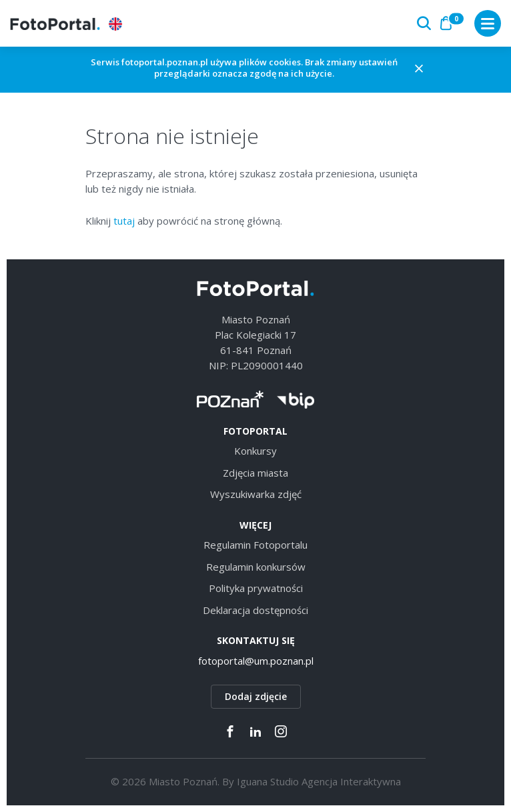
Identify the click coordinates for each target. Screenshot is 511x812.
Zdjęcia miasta (255, 473)
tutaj (124, 221)
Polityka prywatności (256, 588)
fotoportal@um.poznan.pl (256, 661)
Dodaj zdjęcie (256, 696)
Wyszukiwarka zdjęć (256, 494)
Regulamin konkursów (256, 567)
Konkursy (255, 451)
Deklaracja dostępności (255, 610)
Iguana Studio (268, 781)
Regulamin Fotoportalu (255, 545)
